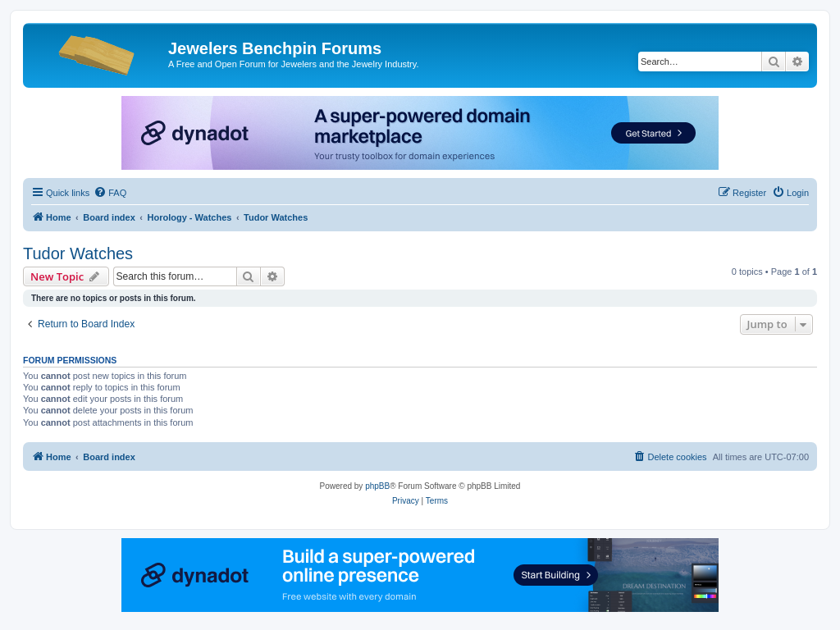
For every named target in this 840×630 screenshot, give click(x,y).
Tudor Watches (78, 253)
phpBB (377, 486)
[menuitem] (110, 193)
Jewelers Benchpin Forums (275, 48)
